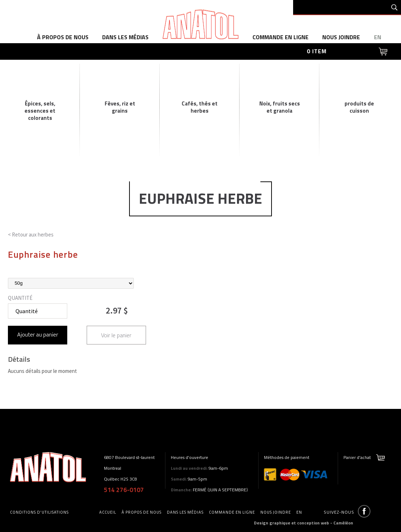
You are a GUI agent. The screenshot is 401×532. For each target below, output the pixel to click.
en (378, 37)
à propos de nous (63, 37)
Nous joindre (341, 37)
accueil (108, 512)
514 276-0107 (124, 490)
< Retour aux (31, 235)
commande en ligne (281, 37)
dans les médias (125, 37)
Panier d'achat (357, 457)
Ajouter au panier (38, 335)
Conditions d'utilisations (39, 512)
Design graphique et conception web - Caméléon (304, 523)
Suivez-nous (339, 512)
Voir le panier (116, 335)
